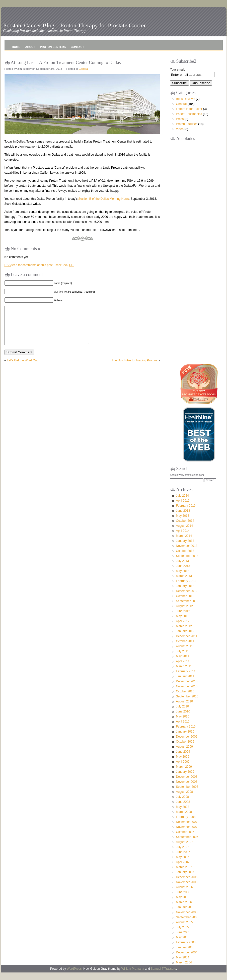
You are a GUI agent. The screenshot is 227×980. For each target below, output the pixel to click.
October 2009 (185, 749)
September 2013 (187, 563)
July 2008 (182, 804)
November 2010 (187, 694)
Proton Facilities (187, 124)
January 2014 (185, 548)
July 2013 (182, 568)
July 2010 (182, 714)
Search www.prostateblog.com (187, 482)
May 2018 (183, 523)
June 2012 (183, 619)
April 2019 (183, 508)
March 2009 (184, 774)
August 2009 (184, 754)
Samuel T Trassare (163, 976)
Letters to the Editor (189, 109)
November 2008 (187, 789)
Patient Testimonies (189, 114)
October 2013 (185, 558)
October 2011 (185, 649)
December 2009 (187, 744)
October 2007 (185, 839)
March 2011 (184, 674)
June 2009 (183, 759)
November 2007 (187, 834)
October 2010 (185, 699)
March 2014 (184, 543)
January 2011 (185, 684)
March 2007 (184, 875)
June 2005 (183, 940)
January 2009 (185, 779)
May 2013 (183, 578)
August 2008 (184, 799)
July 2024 (182, 503)
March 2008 (184, 819)
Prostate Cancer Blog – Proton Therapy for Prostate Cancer (75, 25)
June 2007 (183, 860)
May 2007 (183, 865)
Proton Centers (53, 47)
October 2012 (185, 604)
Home (16, 47)
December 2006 (187, 885)
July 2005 (182, 935)
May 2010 (183, 724)
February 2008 (186, 824)
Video (180, 129)
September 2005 (187, 925)
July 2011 (182, 659)
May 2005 (183, 945)
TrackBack (64, 265)
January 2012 (185, 639)
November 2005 (187, 920)
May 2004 (183, 965)
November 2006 (187, 890)
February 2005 (186, 950)
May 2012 (183, 624)
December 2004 (187, 960)
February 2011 (186, 679)
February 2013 (186, 589)
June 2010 (183, 719)
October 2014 (185, 528)
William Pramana (133, 976)
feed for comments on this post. (29, 265)
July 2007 (182, 855)
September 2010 (187, 704)
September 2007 (187, 844)
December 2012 (187, 599)
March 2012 (184, 634)
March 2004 (184, 970)
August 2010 (184, 709)
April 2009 (183, 769)
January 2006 (185, 915)
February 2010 (186, 734)
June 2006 (183, 900)
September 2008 (187, 794)
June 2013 (183, 573)
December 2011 (187, 644)
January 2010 (185, 739)
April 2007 (183, 870)
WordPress (74, 976)
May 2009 (183, 764)
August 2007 (184, 850)
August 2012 (184, 614)
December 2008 (187, 784)
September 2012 (187, 609)
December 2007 (187, 829)
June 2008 (183, 809)
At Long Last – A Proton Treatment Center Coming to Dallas (66, 62)
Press (180, 119)
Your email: (178, 70)
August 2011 (184, 654)
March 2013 (184, 583)
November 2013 (187, 553)
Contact (77, 47)
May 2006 (183, 905)
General (83, 69)
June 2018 (183, 518)
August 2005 (184, 930)
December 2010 (187, 689)
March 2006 (184, 910)
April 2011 (183, 669)
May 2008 (183, 814)
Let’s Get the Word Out (22, 368)
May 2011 (183, 664)
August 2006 (184, 895)
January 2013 (185, 594)
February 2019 (186, 513)
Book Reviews (186, 99)
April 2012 (183, 629)
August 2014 (184, 533)
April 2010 (183, 729)
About (30, 47)
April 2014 (183, 538)
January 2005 (185, 955)
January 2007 (185, 880)
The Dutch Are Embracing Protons (134, 368)
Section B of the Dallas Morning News (103, 199)
